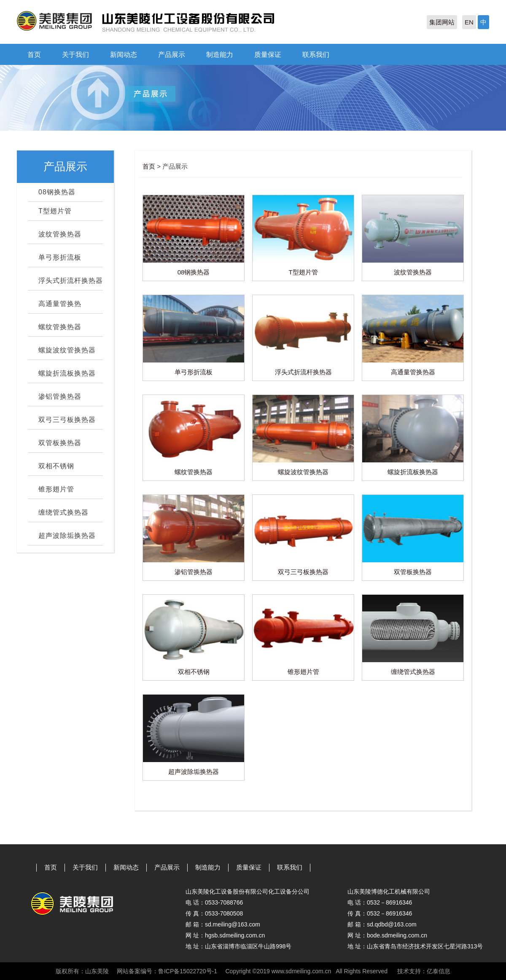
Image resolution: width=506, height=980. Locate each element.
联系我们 (316, 55)
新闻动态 (124, 55)
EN (469, 22)
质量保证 (268, 55)
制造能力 (220, 55)
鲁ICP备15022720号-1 (188, 971)
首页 (34, 55)
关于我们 (75, 55)
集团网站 (442, 22)
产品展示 (172, 55)
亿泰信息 (439, 971)
